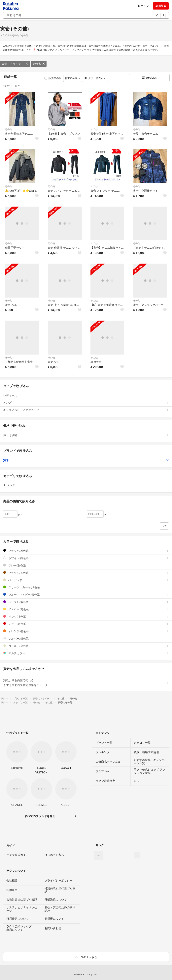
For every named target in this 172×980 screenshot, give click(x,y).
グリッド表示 (95, 78)
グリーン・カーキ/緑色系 (86, 587)
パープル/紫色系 (86, 602)
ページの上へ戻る (86, 957)
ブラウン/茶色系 (86, 573)
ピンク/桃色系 (86, 617)
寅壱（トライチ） (15, 64)
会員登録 (161, 6)
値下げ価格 (86, 435)
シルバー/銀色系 (86, 638)
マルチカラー (86, 653)
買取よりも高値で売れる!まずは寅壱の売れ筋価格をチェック (86, 683)
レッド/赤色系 (86, 624)
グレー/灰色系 (86, 565)
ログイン (143, 6)
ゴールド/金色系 (86, 646)
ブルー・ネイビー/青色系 (86, 595)
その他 (39, 64)
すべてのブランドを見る (40, 816)
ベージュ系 (86, 580)
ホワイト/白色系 (86, 558)
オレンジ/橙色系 (86, 631)
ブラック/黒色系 (86, 551)
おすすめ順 (72, 78)
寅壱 (86, 460)
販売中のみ (53, 78)
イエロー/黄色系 (86, 609)
